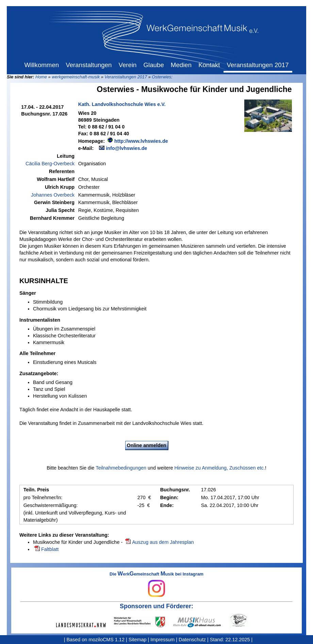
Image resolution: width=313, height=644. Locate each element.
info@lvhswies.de (126, 148)
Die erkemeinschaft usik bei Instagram (156, 584)
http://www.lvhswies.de (141, 141)
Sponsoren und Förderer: (156, 606)
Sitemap (138, 640)
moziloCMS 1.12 (106, 640)
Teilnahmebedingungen (121, 468)
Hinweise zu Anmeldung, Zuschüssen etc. (219, 468)
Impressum (162, 640)
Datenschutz (192, 640)
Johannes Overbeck (53, 195)
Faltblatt (50, 549)
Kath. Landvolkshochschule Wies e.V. (122, 104)
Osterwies (161, 77)
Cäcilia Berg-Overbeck (50, 164)
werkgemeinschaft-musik (76, 77)
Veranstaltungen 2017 (126, 77)
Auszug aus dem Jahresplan (163, 542)
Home (41, 77)
